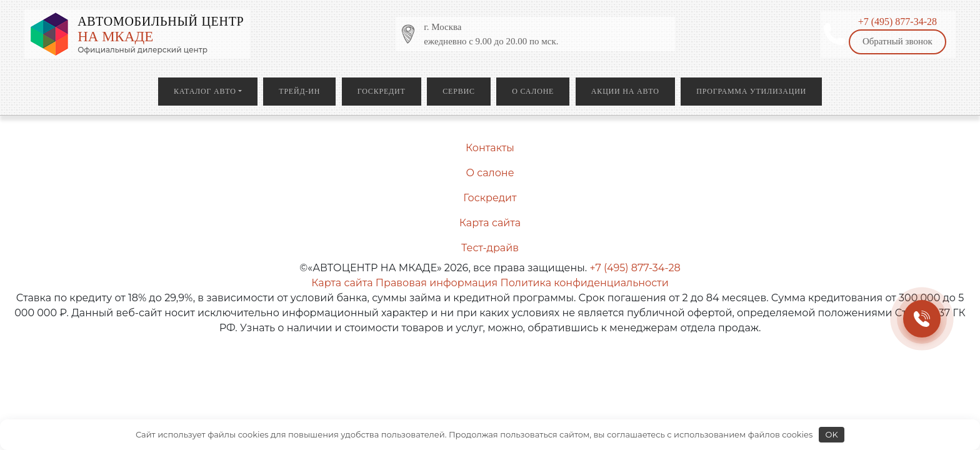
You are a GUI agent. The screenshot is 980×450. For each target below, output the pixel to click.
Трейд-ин (299, 91)
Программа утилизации (751, 91)
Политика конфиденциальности (584, 283)
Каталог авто (205, 91)
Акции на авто (625, 91)
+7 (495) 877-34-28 (897, 22)
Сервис (458, 91)
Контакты (490, 148)
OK (832, 434)
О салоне (533, 91)
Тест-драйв (490, 248)
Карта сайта (490, 223)
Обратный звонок (897, 41)
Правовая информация (437, 283)
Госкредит (382, 91)
